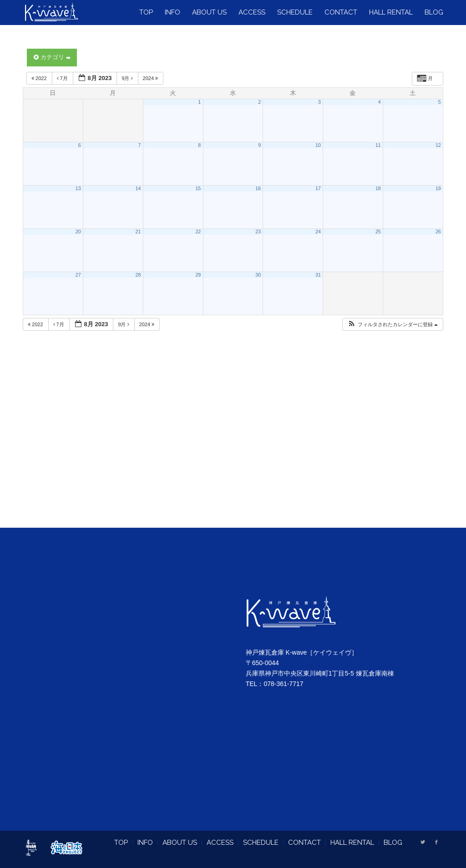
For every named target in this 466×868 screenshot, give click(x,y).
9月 (128, 78)
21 (138, 232)
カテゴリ (52, 57)
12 (438, 145)
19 (438, 188)
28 (138, 275)
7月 (63, 78)
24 (318, 232)
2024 (151, 78)
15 (198, 188)
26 (438, 232)
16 (258, 188)
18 (378, 188)
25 (378, 232)
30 (258, 275)
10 (318, 145)
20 (78, 232)
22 (198, 232)
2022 (40, 78)
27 (78, 275)
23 (258, 232)
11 (378, 145)
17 (318, 188)
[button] (393, 325)
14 (138, 188)
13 (78, 188)
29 (198, 275)
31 (318, 275)
